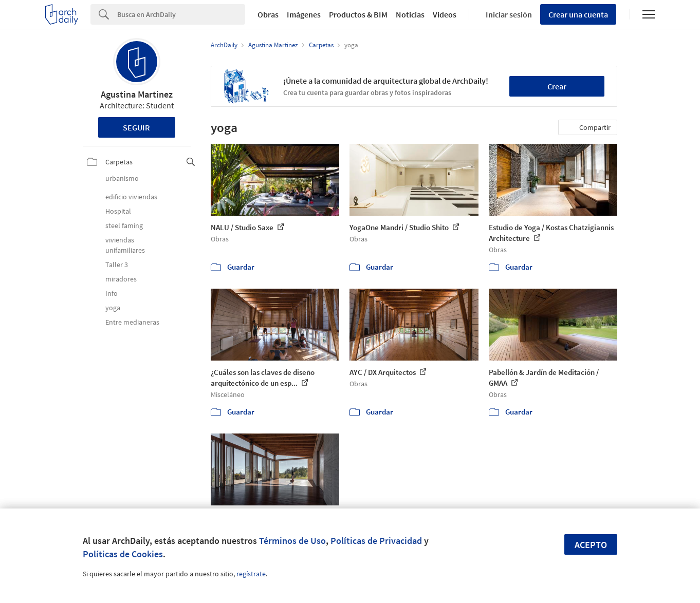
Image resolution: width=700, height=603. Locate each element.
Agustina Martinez (137, 94)
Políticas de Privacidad (376, 541)
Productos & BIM (358, 14)
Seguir (136, 127)
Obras (268, 14)
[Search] (181, 14)
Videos (445, 14)
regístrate (251, 574)
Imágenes (304, 14)
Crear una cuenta (578, 14)
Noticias (410, 14)
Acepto (591, 545)
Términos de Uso (292, 541)
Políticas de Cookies (123, 554)
